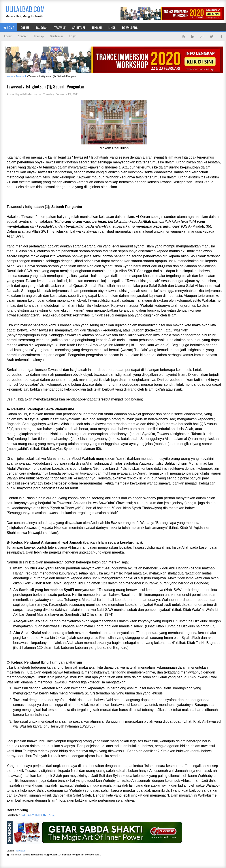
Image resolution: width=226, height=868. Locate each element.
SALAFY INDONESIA (38, 815)
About (8, 36)
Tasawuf (60, 27)
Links (112, 27)
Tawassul (21, 851)
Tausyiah (41, 27)
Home (9, 27)
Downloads (130, 27)
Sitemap (39, 36)
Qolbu (25, 27)
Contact (23, 36)
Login (73, 36)
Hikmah (97, 27)
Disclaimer (56, 36)
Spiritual (79, 27)
